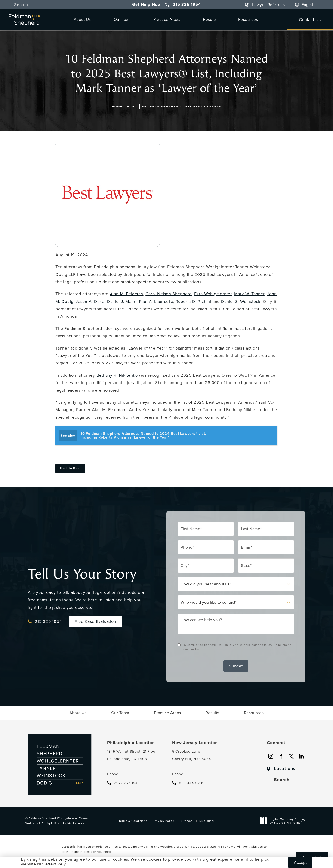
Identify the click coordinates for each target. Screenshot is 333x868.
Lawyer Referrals (268, 5)
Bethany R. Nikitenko (117, 375)
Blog (132, 106)
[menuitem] (83, 19)
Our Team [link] (123, 19)
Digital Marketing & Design (285, 821)
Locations (285, 769)
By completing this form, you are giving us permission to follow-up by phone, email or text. (238, 647)
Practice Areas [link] (167, 19)
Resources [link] (248, 19)
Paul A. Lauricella (156, 301)
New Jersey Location (195, 743)
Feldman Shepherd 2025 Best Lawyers (182, 106)
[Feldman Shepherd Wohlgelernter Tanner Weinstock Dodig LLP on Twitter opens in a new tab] (291, 756)
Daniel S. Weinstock (241, 301)
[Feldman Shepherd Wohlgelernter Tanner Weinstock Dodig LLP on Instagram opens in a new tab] (271, 756)
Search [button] (21, 5)
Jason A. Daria (90, 301)
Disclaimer (207, 821)
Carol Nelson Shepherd (169, 294)
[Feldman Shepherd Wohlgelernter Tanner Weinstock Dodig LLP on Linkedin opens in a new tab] (301, 756)
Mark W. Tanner (249, 294)
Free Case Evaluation (95, 621)
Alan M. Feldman (126, 294)
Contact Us (310, 20)
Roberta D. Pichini (193, 301)
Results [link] (210, 19)
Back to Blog (70, 468)
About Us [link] (82, 19)
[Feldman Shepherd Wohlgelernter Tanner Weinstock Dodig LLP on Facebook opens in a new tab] (281, 756)
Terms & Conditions (133, 821)
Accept (300, 862)
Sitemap (187, 821)
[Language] (310, 5)
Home (117, 106)
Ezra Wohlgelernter (213, 294)
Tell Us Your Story (82, 574)
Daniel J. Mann (122, 301)
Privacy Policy (164, 821)
